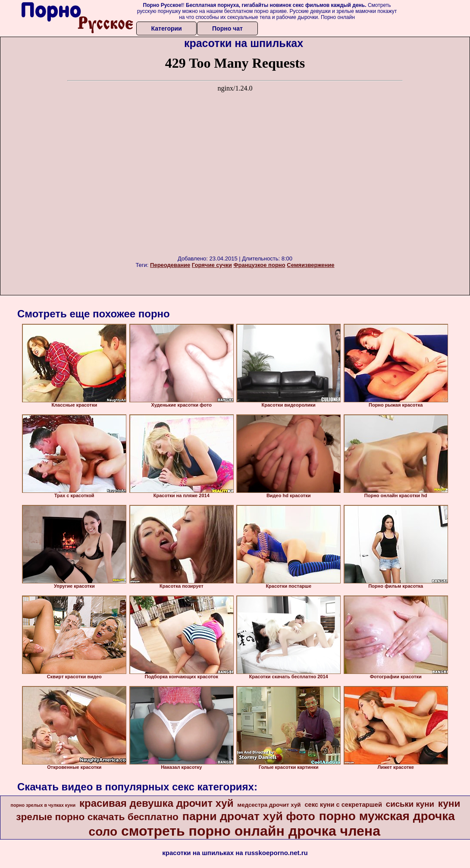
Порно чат (227, 28)
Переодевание (170, 265)
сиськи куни (410, 804)
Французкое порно (259, 265)
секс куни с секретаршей (343, 805)
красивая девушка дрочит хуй (157, 803)
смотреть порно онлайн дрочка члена (251, 831)
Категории (167, 28)
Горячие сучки (212, 265)
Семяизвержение (310, 265)
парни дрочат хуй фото (249, 816)
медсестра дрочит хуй (269, 805)
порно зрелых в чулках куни (43, 805)
